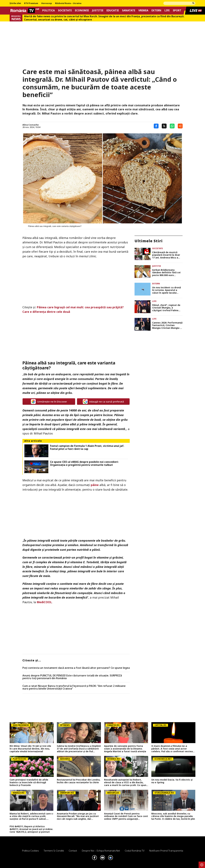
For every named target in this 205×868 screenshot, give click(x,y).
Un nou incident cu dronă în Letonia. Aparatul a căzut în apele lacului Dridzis (166, 290)
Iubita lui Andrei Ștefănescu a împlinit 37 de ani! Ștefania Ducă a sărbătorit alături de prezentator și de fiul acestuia (79, 749)
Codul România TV (135, 851)
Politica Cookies (31, 851)
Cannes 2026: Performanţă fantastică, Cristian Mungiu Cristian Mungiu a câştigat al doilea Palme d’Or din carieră (167, 325)
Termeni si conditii (54, 851)
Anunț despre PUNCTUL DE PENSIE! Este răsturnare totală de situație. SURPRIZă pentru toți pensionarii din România (72, 677)
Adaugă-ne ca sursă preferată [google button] (103, 402)
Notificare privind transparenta (166, 851)
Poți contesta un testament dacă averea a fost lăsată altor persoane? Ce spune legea (76, 668)
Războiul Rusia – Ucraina (68, 3)
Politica (49, 10)
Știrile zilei (15, 3)
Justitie (98, 10)
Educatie (113, 10)
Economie (82, 10)
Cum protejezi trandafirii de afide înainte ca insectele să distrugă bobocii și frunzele (29, 782)
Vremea (143, 10)
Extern (156, 10)
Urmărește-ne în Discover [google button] (49, 402)
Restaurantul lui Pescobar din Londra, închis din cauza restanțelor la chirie (79, 781)
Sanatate (129, 10)
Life (167, 10)
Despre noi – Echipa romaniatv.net (101, 851)
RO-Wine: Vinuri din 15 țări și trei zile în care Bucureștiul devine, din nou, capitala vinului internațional (30, 749)
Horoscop (47, 3)
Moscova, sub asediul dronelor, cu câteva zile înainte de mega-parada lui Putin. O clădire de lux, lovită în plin (173, 816)
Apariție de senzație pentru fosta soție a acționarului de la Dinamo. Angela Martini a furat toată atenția (125, 749)
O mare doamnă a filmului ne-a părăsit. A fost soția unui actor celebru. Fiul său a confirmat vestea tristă (172, 749)
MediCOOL (44, 602)
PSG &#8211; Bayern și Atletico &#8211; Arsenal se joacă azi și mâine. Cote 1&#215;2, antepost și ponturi (31, 829)
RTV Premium (31, 3)
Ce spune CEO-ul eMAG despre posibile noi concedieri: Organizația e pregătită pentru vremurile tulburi (84, 463)
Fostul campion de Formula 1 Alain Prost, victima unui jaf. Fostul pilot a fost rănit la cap (87, 447)
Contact (73, 851)
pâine (95, 485)
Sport (177, 10)
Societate (65, 10)
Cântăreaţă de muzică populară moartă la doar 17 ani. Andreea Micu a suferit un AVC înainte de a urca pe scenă (167, 255)
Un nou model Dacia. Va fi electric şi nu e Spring (172, 781)
